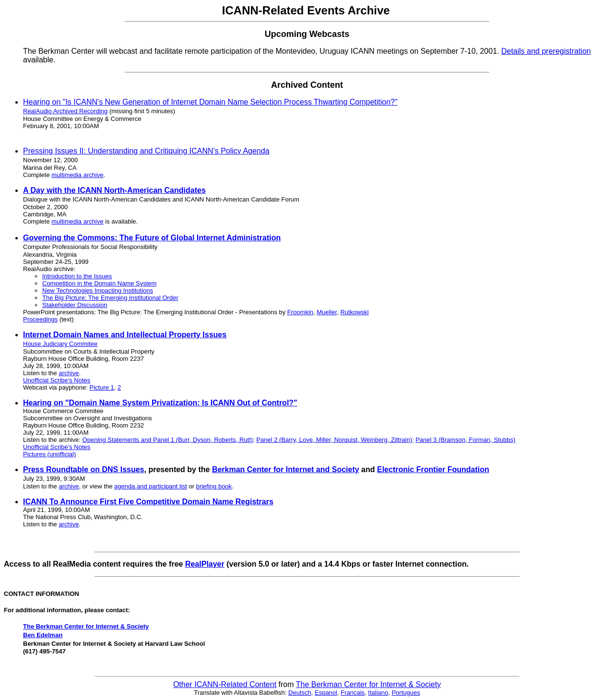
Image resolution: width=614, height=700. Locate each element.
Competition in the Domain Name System (99, 283)
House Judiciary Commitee (60, 344)
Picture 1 (102, 387)
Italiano (378, 693)
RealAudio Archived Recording (65, 111)
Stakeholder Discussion (75, 305)
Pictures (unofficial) (49, 454)
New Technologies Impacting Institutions (98, 291)
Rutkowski (354, 312)
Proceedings (40, 319)
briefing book (214, 486)
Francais (353, 693)
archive (69, 373)
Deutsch (300, 693)
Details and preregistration (546, 51)
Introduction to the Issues (77, 276)
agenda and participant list (151, 486)
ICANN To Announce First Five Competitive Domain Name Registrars (148, 502)
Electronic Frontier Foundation (433, 469)
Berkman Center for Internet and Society (286, 469)
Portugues (406, 693)
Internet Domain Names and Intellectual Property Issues (125, 335)
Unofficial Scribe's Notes (57, 380)
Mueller (327, 312)
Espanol (326, 693)
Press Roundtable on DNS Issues (84, 469)
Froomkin (300, 312)
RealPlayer (205, 564)
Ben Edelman (43, 635)
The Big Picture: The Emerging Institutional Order (110, 298)
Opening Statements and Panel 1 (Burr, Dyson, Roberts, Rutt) (168, 440)
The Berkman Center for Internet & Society (86, 626)
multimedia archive (77, 175)
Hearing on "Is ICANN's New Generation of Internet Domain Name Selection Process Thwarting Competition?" (210, 102)
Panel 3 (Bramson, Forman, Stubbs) (465, 440)
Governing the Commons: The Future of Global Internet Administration (152, 238)
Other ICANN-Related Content (225, 684)
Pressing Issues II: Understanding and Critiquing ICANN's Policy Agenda (146, 151)
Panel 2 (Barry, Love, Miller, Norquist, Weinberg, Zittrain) (334, 440)
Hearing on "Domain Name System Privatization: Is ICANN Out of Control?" (160, 403)
